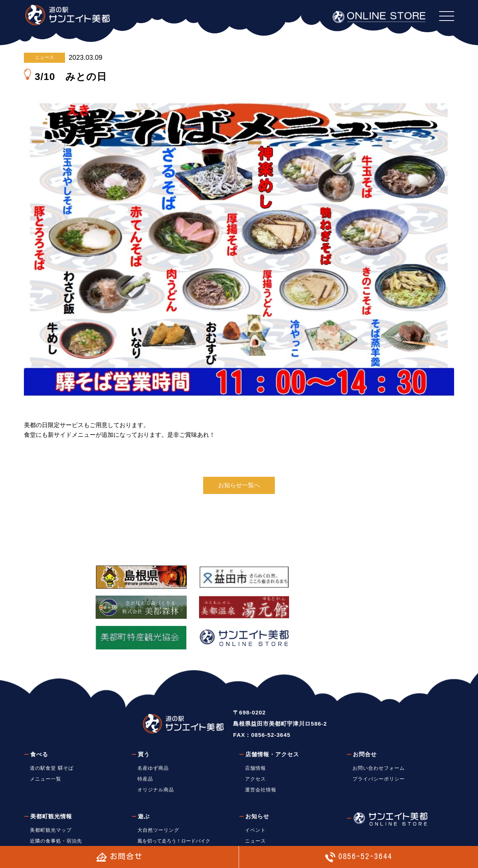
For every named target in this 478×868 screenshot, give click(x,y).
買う (144, 719)
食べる (39, 719)
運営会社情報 (261, 754)
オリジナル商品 (156, 754)
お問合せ (365, 719)
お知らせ (257, 781)
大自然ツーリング (158, 795)
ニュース (44, 57)
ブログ (253, 816)
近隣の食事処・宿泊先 (56, 805)
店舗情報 (255, 733)
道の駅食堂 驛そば (52, 733)
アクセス (255, 743)
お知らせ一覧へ (239, 485)
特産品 (145, 743)
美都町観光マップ (51, 795)
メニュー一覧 (46, 743)
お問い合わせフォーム (379, 733)
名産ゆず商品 (153, 733)
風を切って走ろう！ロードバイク (174, 805)
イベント (255, 795)
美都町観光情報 (51, 781)
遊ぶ (144, 781)
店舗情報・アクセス (272, 719)
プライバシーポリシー (379, 743)
